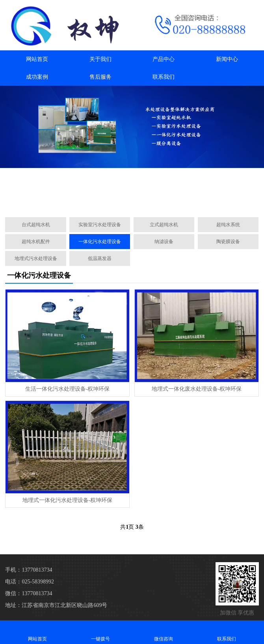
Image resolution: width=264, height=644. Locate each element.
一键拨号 (100, 632)
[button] (129, 202)
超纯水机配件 (36, 242)
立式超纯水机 (164, 225)
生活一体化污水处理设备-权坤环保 (68, 389)
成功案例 (37, 77)
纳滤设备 (164, 242)
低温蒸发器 (100, 258)
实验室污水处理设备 (100, 225)
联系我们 (164, 77)
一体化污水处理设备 (100, 242)
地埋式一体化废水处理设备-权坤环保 (197, 389)
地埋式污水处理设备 (36, 258)
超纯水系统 (228, 225)
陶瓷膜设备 (228, 242)
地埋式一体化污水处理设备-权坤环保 (68, 500)
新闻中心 (227, 59)
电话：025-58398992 (30, 582)
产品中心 (164, 59)
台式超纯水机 (36, 225)
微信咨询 (164, 632)
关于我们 (100, 59)
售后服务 (100, 77)
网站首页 (37, 59)
